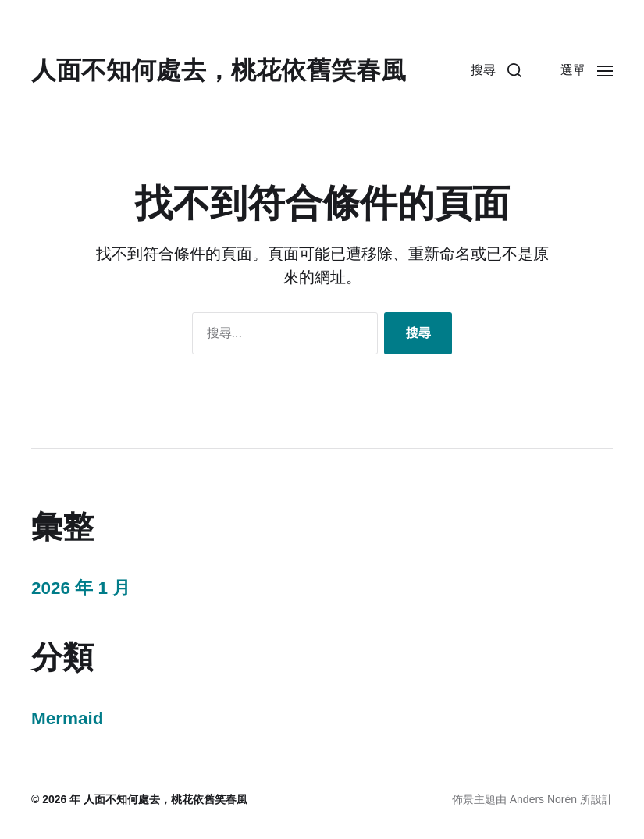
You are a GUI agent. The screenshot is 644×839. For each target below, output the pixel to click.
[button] (496, 70)
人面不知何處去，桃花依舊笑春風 (219, 70)
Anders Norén (543, 799)
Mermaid (68, 718)
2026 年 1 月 (81, 588)
